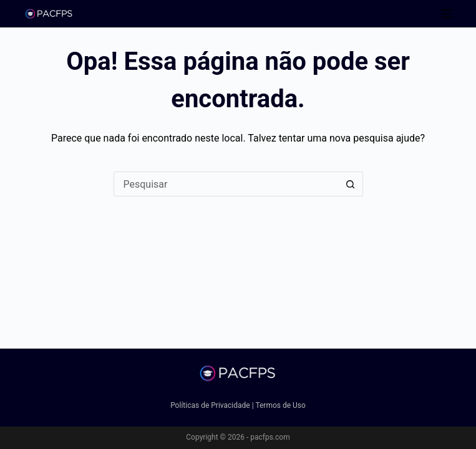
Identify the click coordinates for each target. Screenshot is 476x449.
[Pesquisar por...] (226, 184)
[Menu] (447, 14)
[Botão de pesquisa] (351, 184)
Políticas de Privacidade (210, 405)
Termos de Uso (280, 405)
